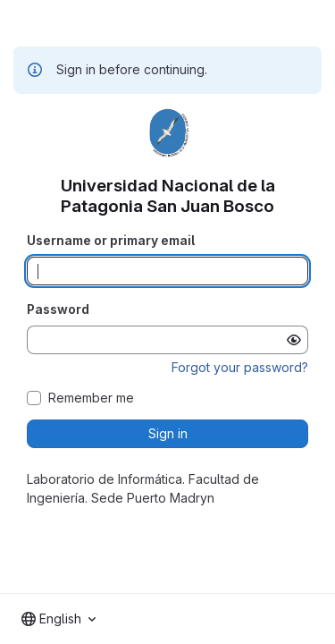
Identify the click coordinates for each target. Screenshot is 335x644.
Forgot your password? (240, 367)
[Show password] (294, 340)
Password (58, 309)
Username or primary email (111, 240)
